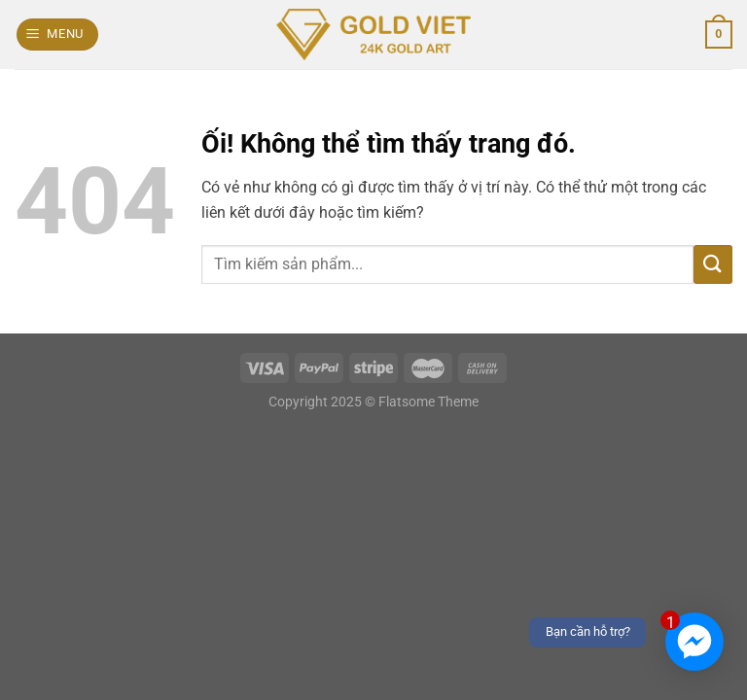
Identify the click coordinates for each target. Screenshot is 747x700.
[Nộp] (713, 264)
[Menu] (58, 35)
